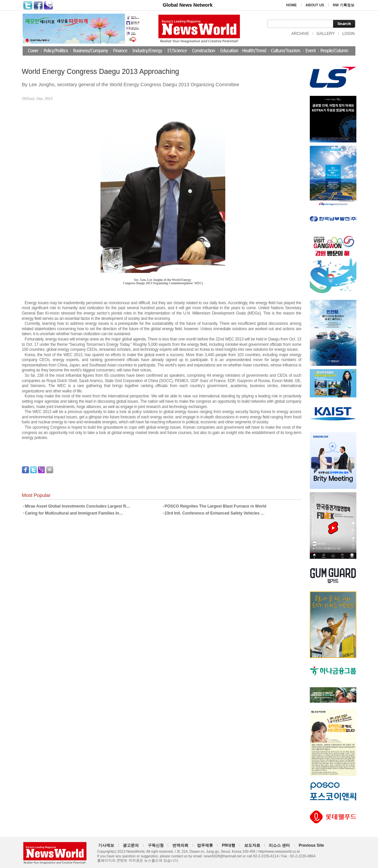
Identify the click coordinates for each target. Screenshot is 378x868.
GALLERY (326, 34)
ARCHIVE (300, 34)
